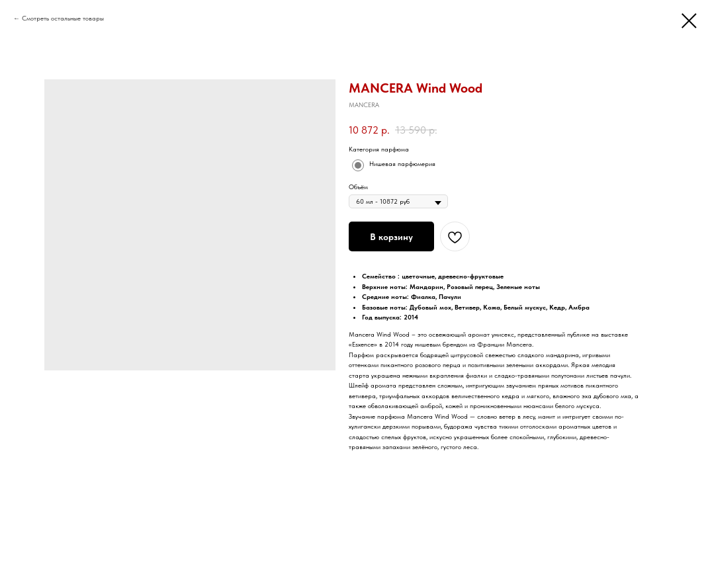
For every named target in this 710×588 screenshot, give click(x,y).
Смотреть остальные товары (63, 18)
